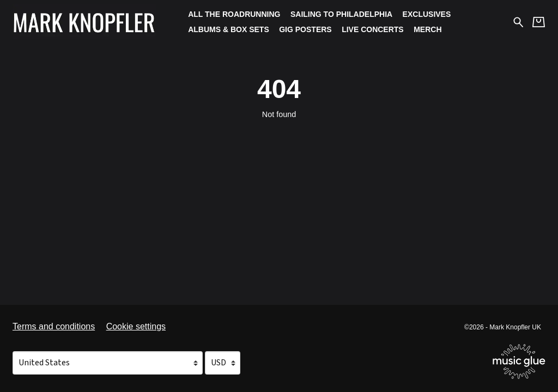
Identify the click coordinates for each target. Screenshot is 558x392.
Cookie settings (136, 326)
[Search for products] (518, 22)
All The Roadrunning (234, 14)
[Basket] (539, 22)
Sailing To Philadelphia (341, 14)
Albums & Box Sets (229, 29)
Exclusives (427, 14)
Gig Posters (305, 29)
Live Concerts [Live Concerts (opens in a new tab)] (373, 29)
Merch (427, 29)
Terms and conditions (54, 326)
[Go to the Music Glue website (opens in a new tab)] (519, 362)
